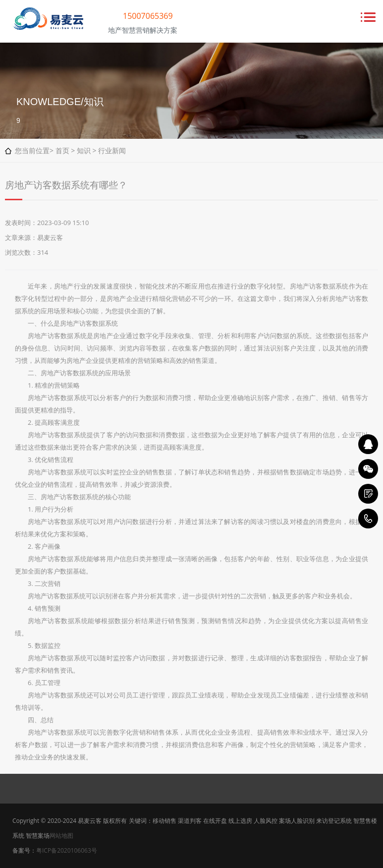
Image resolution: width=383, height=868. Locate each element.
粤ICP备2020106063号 (67, 850)
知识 (84, 150)
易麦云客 (50, 237)
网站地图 (61, 836)
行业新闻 (112, 150)
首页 (62, 150)
